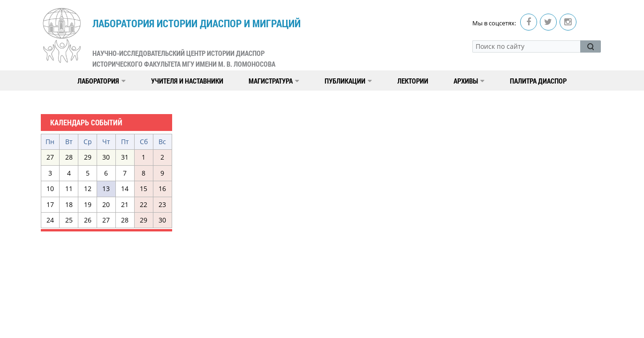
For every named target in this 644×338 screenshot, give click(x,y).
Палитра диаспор (538, 81)
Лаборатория (102, 81)
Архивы (469, 81)
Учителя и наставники (187, 81)
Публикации (348, 81)
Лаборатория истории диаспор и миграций (197, 43)
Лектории (413, 81)
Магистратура (274, 81)
